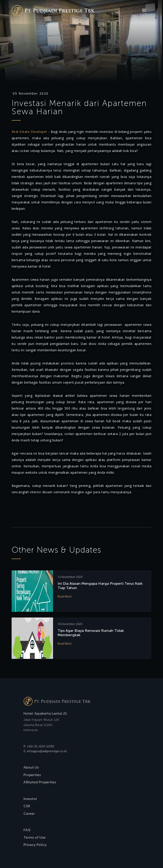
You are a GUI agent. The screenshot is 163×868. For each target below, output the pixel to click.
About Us (31, 767)
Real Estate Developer (29, 132)
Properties (32, 775)
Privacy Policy (35, 845)
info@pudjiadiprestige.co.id (47, 751)
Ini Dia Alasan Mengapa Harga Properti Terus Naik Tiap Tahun (100, 586)
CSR (27, 806)
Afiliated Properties (40, 782)
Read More (65, 596)
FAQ (27, 830)
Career (29, 814)
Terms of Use (34, 838)
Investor (30, 799)
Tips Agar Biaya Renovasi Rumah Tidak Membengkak (91, 633)
